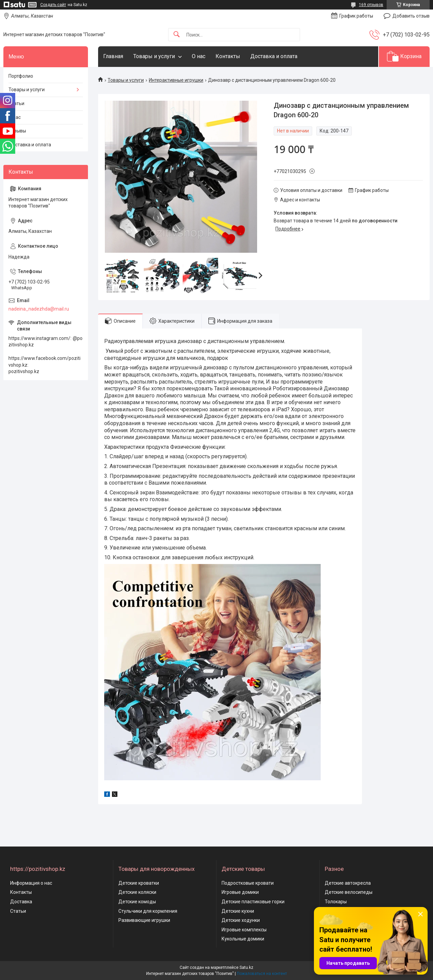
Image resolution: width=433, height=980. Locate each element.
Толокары (336, 902)
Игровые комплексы (244, 930)
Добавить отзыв (411, 16)
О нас (199, 56)
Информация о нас (31, 883)
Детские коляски (137, 892)
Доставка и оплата (274, 56)
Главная (113, 56)
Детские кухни (238, 911)
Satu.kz (246, 967)
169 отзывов (371, 5)
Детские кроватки (139, 883)
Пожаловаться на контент (262, 974)
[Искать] (177, 35)
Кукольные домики (243, 939)
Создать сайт (53, 5)
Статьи (16, 103)
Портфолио (21, 76)
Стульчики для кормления (148, 911)
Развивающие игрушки (144, 920)
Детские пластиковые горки (253, 902)
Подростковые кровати (248, 883)
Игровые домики (240, 892)
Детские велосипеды (349, 892)
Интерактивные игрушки (176, 80)
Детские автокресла (348, 883)
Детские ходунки (241, 920)
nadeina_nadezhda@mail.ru (39, 309)
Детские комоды (137, 902)
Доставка (21, 902)
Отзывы (17, 131)
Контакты (228, 56)
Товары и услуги (154, 56)
